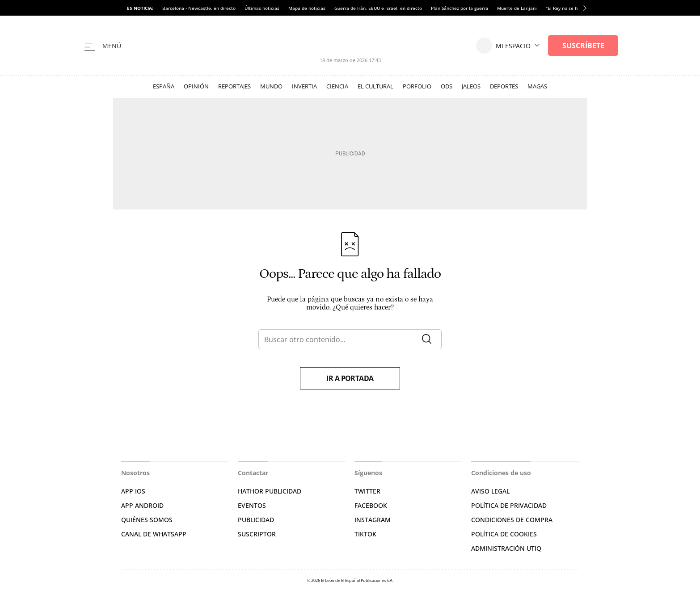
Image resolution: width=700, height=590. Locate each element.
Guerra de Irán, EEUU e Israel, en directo (378, 8)
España (164, 86)
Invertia (304, 86)
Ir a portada (350, 378)
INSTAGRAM (373, 520)
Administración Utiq (506, 548)
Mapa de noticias (307, 8)
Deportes (504, 86)
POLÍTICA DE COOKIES (504, 534)
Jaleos (471, 86)
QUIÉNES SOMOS (147, 520)
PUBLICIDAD (256, 520)
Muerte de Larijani (517, 8)
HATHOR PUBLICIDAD (270, 491)
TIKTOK (365, 534)
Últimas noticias (262, 8)
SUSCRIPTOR (257, 534)
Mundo (271, 86)
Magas (537, 86)
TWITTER (367, 491)
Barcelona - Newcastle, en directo (199, 8)
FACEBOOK (371, 505)
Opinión (196, 86)
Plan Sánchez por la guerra (460, 8)
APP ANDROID (142, 505)
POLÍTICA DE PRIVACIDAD (509, 505)
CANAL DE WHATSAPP (154, 534)
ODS (447, 86)
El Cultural (375, 86)
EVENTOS (252, 505)
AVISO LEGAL (490, 491)
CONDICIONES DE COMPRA (512, 520)
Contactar (253, 473)
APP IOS (133, 491)
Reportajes (234, 86)
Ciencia (337, 86)
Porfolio (417, 86)
